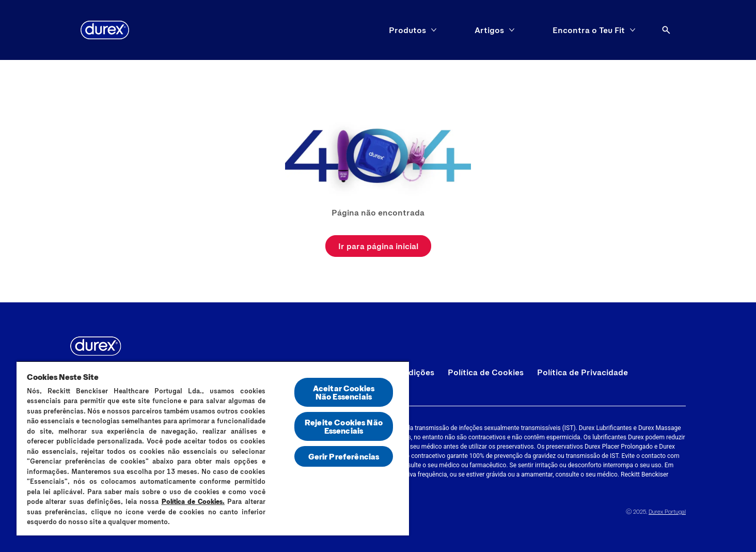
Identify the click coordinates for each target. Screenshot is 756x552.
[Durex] (105, 30)
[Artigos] (489, 30)
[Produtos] (407, 30)
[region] (213, 448)
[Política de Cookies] (486, 372)
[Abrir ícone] (666, 30)
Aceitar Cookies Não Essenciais (344, 392)
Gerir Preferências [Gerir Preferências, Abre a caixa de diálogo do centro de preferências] (344, 456)
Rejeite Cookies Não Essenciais (344, 426)
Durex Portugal (667, 511)
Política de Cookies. (193, 501)
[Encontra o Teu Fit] (589, 30)
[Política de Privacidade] (582, 372)
